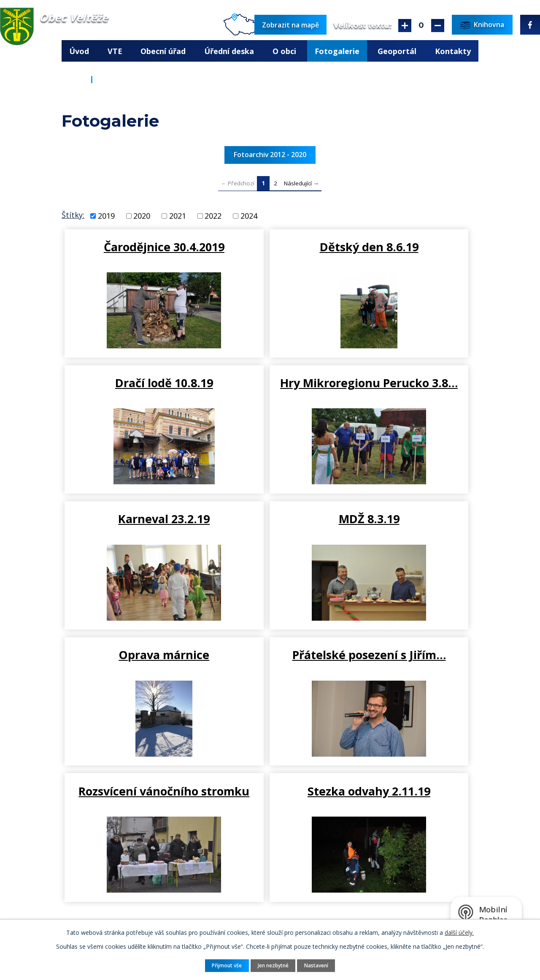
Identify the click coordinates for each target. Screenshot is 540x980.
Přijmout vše (225, 965)
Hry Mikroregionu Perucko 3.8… (131, 393)
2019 (106, 216)
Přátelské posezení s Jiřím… (270, 532)
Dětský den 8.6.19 (270, 247)
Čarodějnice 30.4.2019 (131, 254)
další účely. (459, 932)
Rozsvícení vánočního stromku (409, 532)
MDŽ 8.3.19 (409, 386)
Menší (438, 26)
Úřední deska (229, 51)
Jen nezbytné (273, 965)
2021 (178, 216)
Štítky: (73, 215)
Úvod (79, 51)
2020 (142, 216)
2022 (213, 216)
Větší (405, 26)
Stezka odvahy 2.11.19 (132, 672)
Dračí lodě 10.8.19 (409, 247)
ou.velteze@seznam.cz (152, 907)
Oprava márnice (131, 525)
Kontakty (453, 51)
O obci (284, 51)
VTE (115, 51)
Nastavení (318, 965)
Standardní (421, 26)
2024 (249, 216)
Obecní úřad (163, 51)
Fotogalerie (337, 51)
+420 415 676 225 (144, 896)
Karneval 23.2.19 (270, 386)
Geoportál (397, 51)
